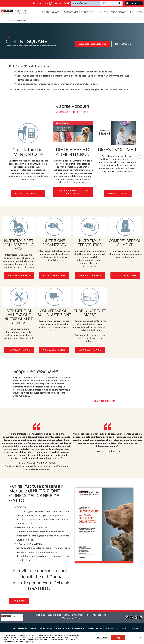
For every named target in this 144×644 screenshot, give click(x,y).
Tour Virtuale (42, 3)
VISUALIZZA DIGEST (118, 193)
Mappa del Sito (71, 618)
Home (11, 20)
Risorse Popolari (124, 44)
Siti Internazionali (98, 615)
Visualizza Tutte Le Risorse (92, 44)
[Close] (140, 638)
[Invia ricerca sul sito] (120, 3)
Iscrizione (19, 601)
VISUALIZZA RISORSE (19, 275)
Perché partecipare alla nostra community (59, 615)
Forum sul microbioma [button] (113, 12)
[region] (72, 638)
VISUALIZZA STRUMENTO (28, 193)
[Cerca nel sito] (109, 3)
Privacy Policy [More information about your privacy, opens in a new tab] (28, 642)
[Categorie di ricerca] (86, 3)
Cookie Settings (102, 638)
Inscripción (62, 3)
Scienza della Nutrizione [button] (80, 12)
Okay (118, 638)
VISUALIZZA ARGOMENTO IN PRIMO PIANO (73, 192)
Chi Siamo (136, 12)
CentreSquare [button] (52, 12)
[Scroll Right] (139, 155)
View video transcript (104, 401)
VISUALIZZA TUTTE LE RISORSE (72, 112)
